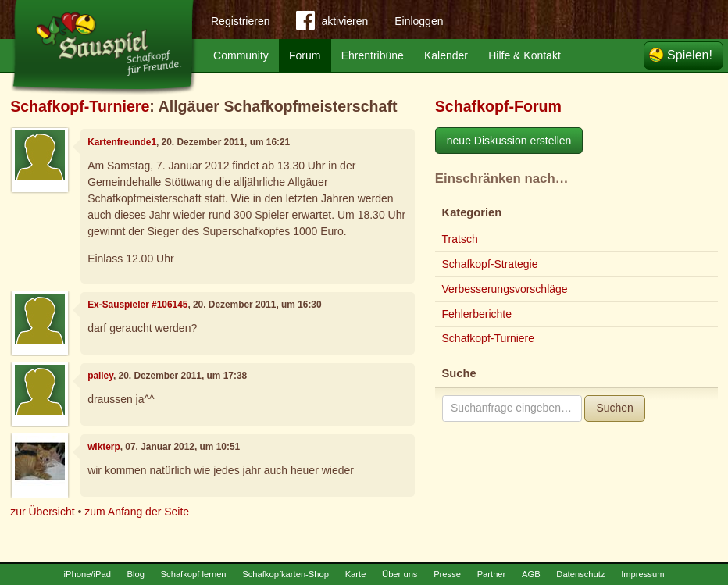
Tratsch (460, 239)
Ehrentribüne (373, 55)
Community (241, 55)
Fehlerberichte (477, 314)
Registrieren (240, 21)
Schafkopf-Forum (498, 106)
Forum (305, 55)
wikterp (104, 447)
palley (100, 376)
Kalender (446, 55)
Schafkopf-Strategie (490, 264)
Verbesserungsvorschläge (505, 289)
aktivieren (332, 23)
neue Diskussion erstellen (509, 141)
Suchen (614, 408)
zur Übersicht (42, 512)
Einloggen (419, 21)
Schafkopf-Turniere (80, 106)
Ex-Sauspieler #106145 (137, 305)
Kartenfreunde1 (122, 142)
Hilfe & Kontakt (525, 55)
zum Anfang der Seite (137, 512)
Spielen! (690, 55)
